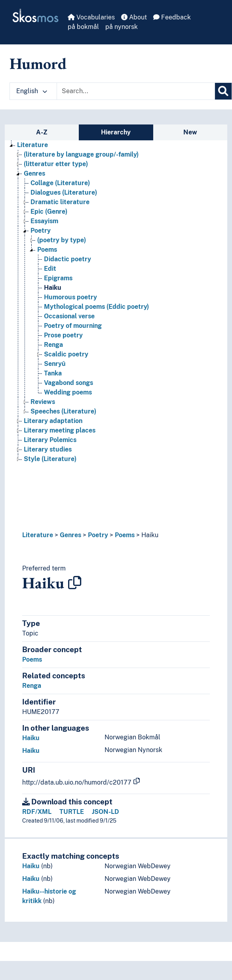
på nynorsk (122, 27)
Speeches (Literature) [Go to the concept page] (63, 411)
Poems (125, 535)
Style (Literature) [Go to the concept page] (50, 459)
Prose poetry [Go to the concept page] (63, 335)
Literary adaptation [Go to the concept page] (53, 421)
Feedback (172, 17)
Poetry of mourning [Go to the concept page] (73, 326)
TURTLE (72, 812)
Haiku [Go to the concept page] (53, 288)
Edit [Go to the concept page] (50, 269)
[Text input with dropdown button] (136, 91)
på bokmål (83, 27)
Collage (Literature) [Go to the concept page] (60, 183)
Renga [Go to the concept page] (53, 345)
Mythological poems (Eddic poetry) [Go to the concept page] (96, 307)
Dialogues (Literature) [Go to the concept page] (64, 192)
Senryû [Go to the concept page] (55, 364)
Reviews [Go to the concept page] (43, 402)
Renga (32, 686)
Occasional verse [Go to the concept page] (69, 316)
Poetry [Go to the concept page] (41, 231)
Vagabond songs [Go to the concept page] (68, 383)
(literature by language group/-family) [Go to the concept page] (81, 154)
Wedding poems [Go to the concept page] (68, 392)
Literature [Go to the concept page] (32, 145)
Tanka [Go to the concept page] (53, 373)
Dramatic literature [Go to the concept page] (60, 202)
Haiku (150, 535)
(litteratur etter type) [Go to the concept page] (56, 164)
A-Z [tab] (42, 132)
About (134, 17)
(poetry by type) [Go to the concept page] (62, 240)
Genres (70, 535)
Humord (38, 63)
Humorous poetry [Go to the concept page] (70, 297)
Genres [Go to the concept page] (34, 173)
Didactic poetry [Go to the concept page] (68, 259)
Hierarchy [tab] (116, 132)
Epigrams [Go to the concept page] (58, 278)
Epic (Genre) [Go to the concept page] (49, 212)
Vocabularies (91, 17)
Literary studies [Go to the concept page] (48, 449)
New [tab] (190, 132)
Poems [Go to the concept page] (47, 250)
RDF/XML (37, 812)
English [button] (32, 91)
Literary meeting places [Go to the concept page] (60, 430)
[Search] (223, 91)
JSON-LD (106, 812)
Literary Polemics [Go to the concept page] (50, 440)
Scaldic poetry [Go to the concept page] (66, 354)
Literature (38, 535)
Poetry (98, 535)
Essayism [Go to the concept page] (44, 221)
